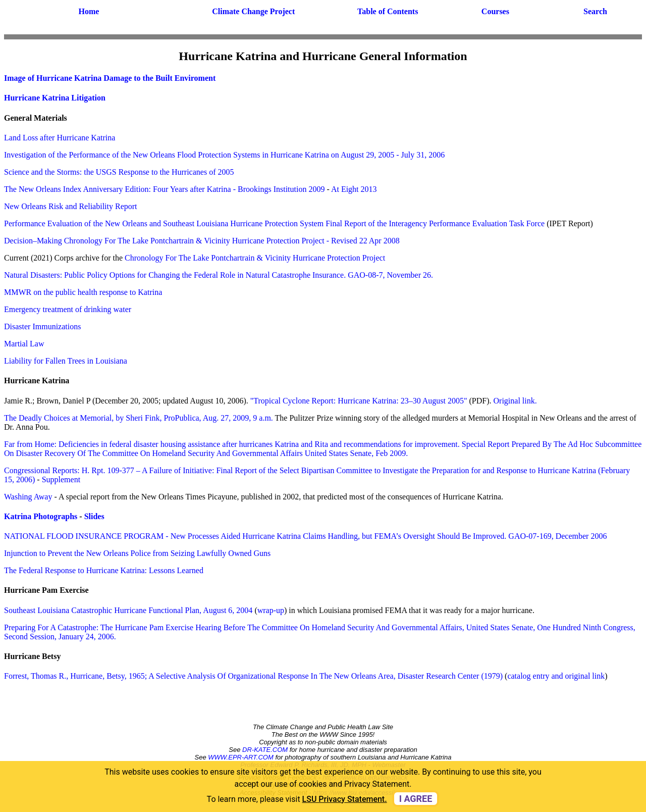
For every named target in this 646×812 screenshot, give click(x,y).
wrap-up (271, 610)
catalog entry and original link (556, 676)
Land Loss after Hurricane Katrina (60, 138)
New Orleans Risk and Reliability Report (71, 206)
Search (595, 11)
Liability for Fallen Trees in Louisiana (66, 361)
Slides (94, 516)
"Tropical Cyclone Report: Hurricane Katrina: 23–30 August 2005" (359, 401)
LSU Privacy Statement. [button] (345, 799)
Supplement (61, 479)
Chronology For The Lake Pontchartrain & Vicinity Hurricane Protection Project (255, 258)
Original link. (515, 401)
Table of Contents (388, 11)
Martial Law (24, 344)
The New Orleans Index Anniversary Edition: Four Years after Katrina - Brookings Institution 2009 (164, 189)
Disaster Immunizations (42, 326)
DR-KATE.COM (265, 750)
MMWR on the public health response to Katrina (83, 292)
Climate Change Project (253, 11)
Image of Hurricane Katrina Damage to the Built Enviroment (110, 78)
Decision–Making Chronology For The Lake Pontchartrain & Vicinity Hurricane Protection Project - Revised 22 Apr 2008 (202, 241)
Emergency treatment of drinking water (68, 309)
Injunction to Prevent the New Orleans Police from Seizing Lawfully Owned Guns (137, 553)
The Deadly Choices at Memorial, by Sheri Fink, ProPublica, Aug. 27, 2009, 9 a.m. (139, 418)
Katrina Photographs (41, 516)
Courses (495, 11)
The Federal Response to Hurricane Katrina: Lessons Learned (104, 570)
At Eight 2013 (354, 189)
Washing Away (28, 497)
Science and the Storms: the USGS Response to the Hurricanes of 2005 (119, 172)
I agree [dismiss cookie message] (416, 799)
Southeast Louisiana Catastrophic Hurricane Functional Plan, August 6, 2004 (128, 610)
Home (89, 11)
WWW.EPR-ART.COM (241, 757)
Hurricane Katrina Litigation (55, 98)
